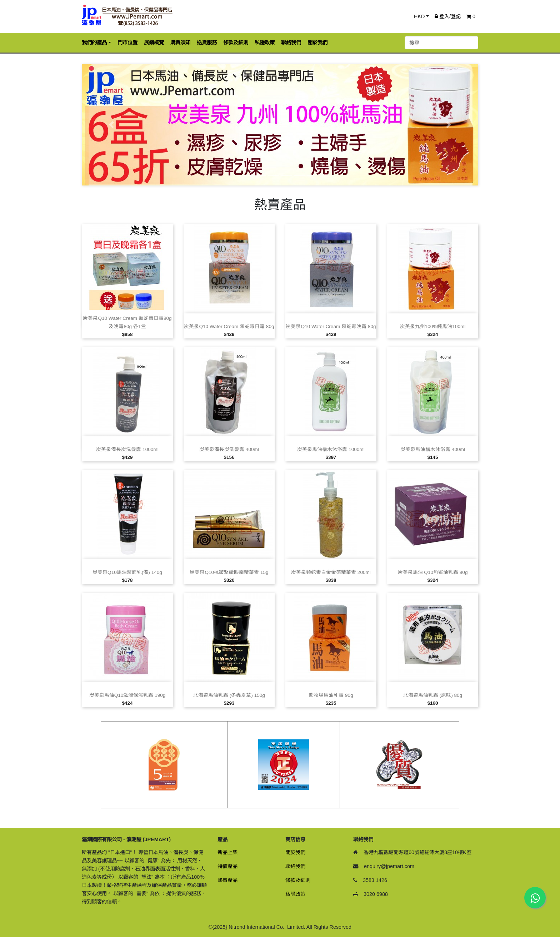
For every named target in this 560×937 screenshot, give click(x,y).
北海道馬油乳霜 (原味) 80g (433, 695)
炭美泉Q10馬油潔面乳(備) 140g (127, 572)
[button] (112, 125)
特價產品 (227, 866)
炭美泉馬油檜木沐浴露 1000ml (331, 449)
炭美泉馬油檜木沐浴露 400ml (433, 449)
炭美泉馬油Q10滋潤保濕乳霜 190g (127, 695)
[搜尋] (441, 43)
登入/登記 (448, 16)
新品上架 (227, 852)
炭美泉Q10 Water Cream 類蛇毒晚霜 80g (331, 326)
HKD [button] (419, 16)
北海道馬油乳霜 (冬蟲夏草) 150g (229, 695)
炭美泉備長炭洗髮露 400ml (229, 449)
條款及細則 (298, 880)
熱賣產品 (227, 880)
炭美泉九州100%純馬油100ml (433, 326)
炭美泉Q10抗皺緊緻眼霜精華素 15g (229, 572)
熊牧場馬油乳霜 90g (331, 695)
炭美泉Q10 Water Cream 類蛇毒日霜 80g (229, 326)
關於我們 (295, 852)
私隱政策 (295, 894)
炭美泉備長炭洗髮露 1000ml (127, 449)
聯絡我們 (295, 866)
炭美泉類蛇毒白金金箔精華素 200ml (331, 572)
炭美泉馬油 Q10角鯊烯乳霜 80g (433, 572)
